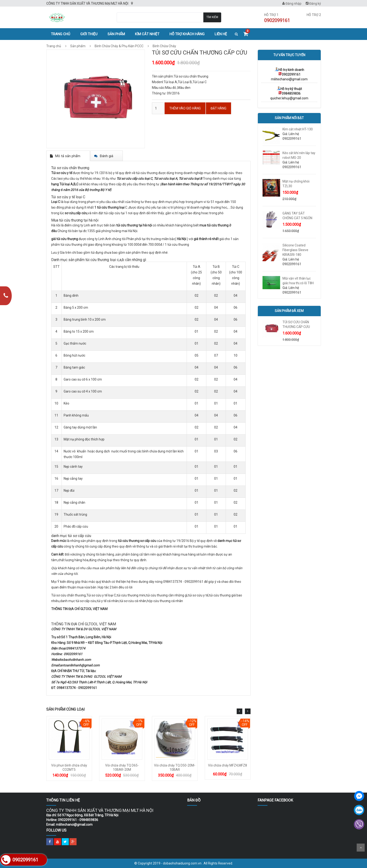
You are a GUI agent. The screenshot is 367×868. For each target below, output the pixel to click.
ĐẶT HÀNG (218, 108)
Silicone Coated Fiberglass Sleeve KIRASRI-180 (295, 250)
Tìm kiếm (212, 17)
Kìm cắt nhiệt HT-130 (298, 129)
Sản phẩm (116, 34)
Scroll (361, 848)
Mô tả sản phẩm (68, 156)
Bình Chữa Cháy (164, 46)
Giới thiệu (89, 34)
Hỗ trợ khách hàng (187, 34)
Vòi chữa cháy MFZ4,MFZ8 (228, 765)
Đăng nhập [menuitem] (292, 4)
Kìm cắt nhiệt (147, 34)
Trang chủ (61, 34)
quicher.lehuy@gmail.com (289, 98)
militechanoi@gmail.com (289, 79)
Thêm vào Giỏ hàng (185, 108)
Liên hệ (221, 34)
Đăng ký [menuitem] (313, 4)
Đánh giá (106, 156)
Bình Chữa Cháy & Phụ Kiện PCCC (119, 46)
